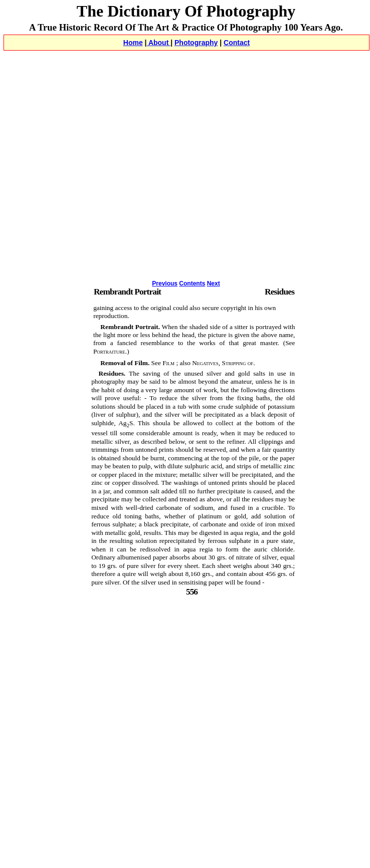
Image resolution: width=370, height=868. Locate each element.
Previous (165, 283)
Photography (196, 43)
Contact (237, 43)
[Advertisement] (94, 178)
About (159, 43)
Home (133, 43)
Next (214, 283)
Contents (192, 283)
